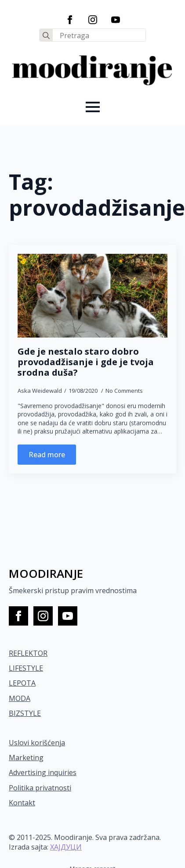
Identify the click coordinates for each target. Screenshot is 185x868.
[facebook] (70, 20)
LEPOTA (22, 683)
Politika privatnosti (40, 788)
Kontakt (22, 803)
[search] (46, 36)
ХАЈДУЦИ (66, 847)
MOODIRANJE (46, 573)
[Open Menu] (93, 107)
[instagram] (93, 20)
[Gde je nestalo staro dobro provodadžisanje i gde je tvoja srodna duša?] (92, 296)
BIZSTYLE (25, 713)
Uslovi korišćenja (37, 743)
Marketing (26, 758)
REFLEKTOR (28, 653)
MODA (20, 698)
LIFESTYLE (26, 668)
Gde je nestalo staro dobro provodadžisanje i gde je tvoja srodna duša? (86, 362)
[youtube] (116, 20)
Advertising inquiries (43, 772)
